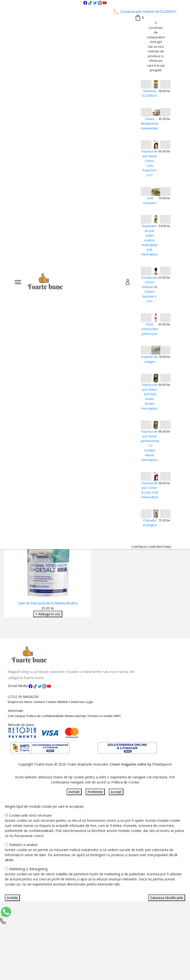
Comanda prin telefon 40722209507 (145, 12)
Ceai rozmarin (150, 200)
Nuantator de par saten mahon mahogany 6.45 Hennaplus (150, 240)
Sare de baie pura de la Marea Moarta (48, 603)
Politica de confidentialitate (45, 716)
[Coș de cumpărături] (139, 18)
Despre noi (15, 702)
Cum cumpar (17, 716)
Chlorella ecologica (150, 523)
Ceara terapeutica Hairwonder (150, 123)
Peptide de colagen (150, 359)
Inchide (74, 792)
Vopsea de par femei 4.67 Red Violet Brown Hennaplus (150, 396)
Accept (116, 792)
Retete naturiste (75, 716)
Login (89, 702)
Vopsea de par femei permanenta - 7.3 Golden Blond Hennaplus (150, 446)
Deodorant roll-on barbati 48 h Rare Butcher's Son (150, 289)
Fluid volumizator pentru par (150, 329)
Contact (51, 702)
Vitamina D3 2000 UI (150, 93)
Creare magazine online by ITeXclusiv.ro (141, 764)
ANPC (117, 716)
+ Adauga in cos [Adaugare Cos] (48, 614)
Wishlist (63, 702)
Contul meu (77, 702)
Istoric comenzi (34, 702)
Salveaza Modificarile (167, 898)
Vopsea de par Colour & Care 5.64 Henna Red (150, 490)
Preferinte (95, 792)
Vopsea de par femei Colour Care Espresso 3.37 (150, 163)
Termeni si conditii (100, 716)
